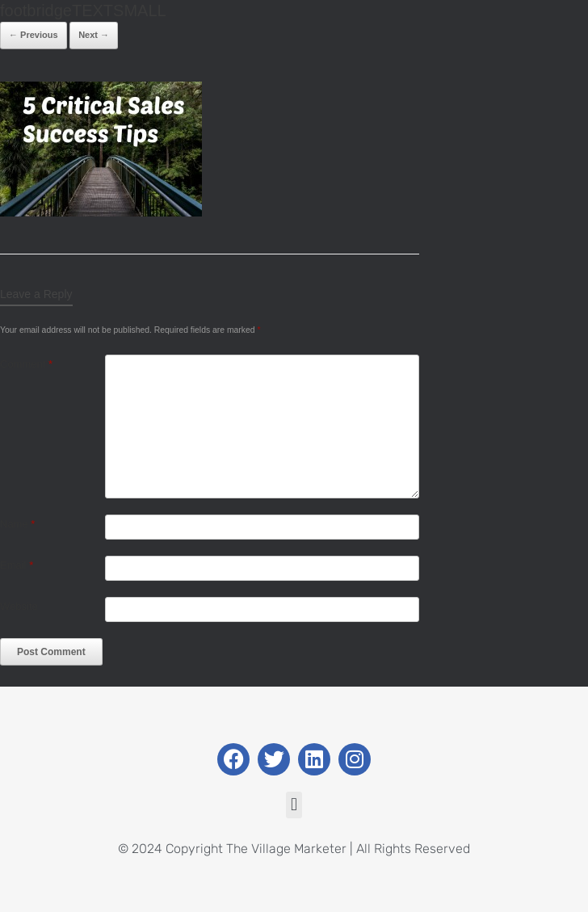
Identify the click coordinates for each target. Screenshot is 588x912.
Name (17, 524)
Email (17, 565)
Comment (26, 364)
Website (19, 606)
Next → (94, 35)
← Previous (34, 35)
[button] (294, 805)
